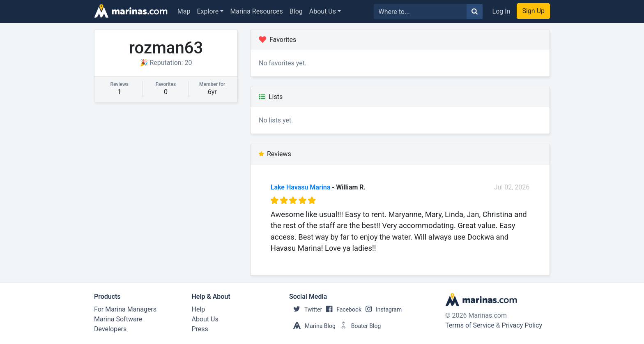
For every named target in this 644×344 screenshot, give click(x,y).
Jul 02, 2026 (512, 187)
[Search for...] (420, 12)
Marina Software (118, 319)
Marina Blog (312, 326)
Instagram (382, 309)
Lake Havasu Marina (301, 187)
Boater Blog (358, 326)
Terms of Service (470, 325)
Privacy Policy (522, 325)
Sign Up (533, 11)
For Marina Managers (125, 309)
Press (200, 329)
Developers (110, 329)
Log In (501, 11)
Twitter (306, 309)
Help (199, 309)
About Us (323, 11)
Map (184, 11)
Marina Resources (256, 11)
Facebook (342, 309)
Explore (208, 11)
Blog (296, 11)
